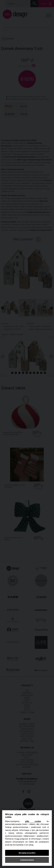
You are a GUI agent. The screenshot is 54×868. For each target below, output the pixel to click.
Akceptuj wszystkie (27, 853)
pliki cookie (33, 821)
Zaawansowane (27, 860)
